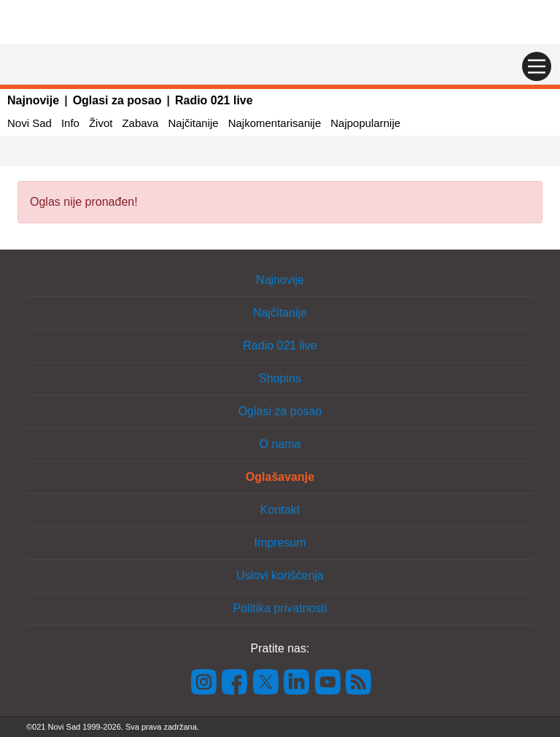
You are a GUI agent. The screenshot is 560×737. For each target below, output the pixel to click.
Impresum (280, 543)
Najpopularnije (365, 123)
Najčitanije (193, 123)
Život (101, 123)
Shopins (280, 378)
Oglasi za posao (117, 100)
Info (70, 123)
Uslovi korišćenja (280, 575)
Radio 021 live (214, 100)
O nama (280, 444)
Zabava (140, 123)
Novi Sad (30, 123)
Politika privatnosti (280, 608)
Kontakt (280, 510)
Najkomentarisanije (275, 123)
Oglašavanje (280, 477)
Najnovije (33, 100)
